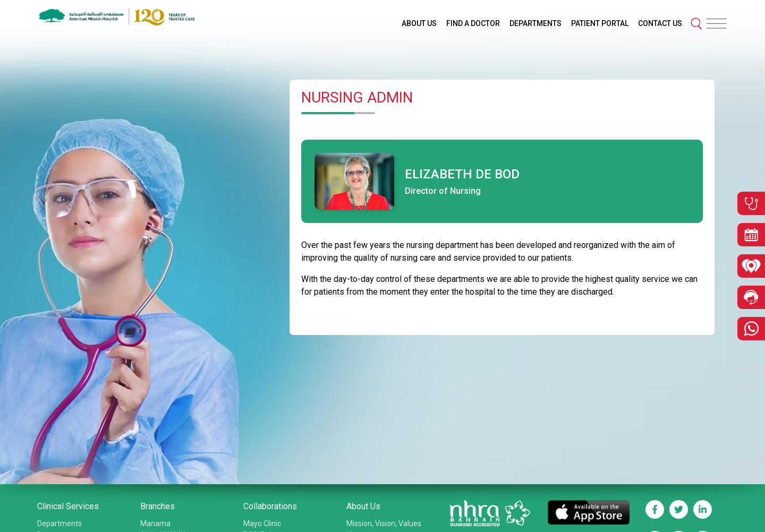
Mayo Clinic (262, 524)
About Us (363, 506)
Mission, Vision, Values (384, 524)
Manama (155, 524)
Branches (158, 506)
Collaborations (270, 506)
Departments (59, 524)
